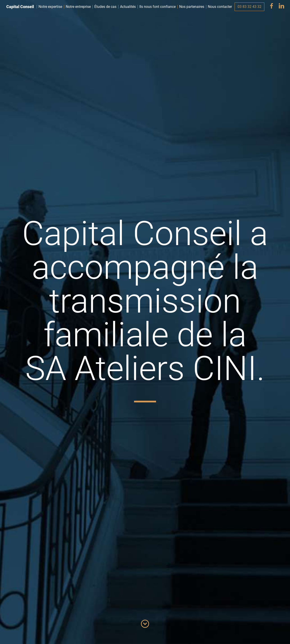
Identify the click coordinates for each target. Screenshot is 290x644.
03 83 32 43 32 (249, 7)
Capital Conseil (20, 7)
